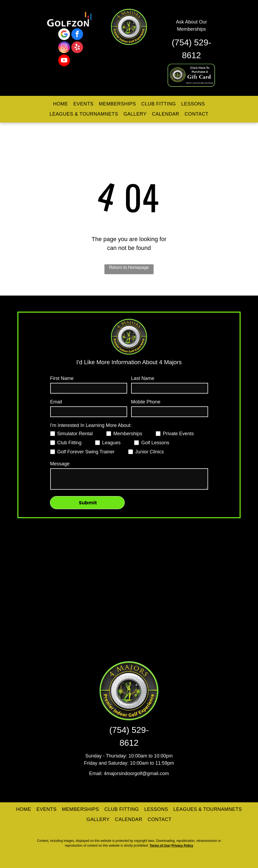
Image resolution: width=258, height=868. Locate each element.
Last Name (143, 378)
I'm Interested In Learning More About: (91, 425)
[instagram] (64, 48)
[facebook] (77, 35)
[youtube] (64, 61)
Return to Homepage (129, 267)
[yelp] (77, 48)
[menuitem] (61, 104)
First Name (62, 378)
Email (56, 402)
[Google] (64, 35)
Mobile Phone (146, 402)
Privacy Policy (182, 846)
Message (60, 464)
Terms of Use (160, 846)
